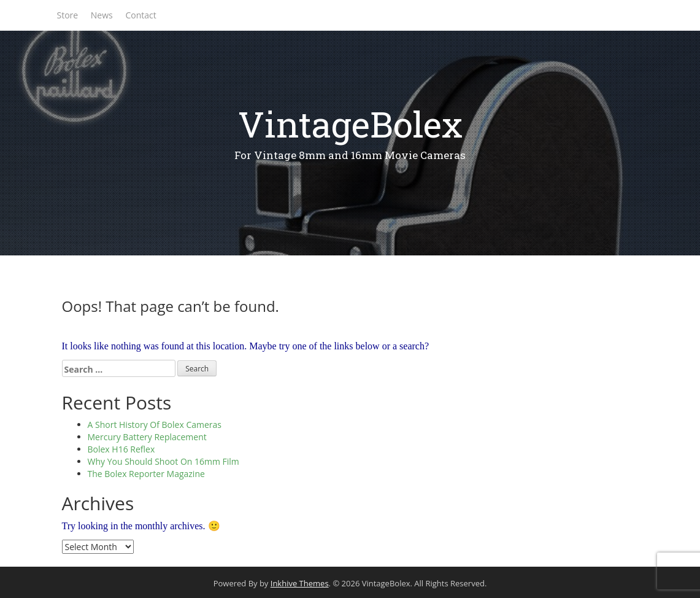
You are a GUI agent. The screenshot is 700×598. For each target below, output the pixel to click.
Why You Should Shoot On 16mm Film (163, 461)
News (102, 15)
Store (68, 15)
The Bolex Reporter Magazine (146, 474)
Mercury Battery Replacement (147, 437)
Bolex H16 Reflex (121, 449)
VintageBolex (350, 124)
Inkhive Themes (300, 583)
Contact (140, 15)
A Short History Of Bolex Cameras (155, 425)
